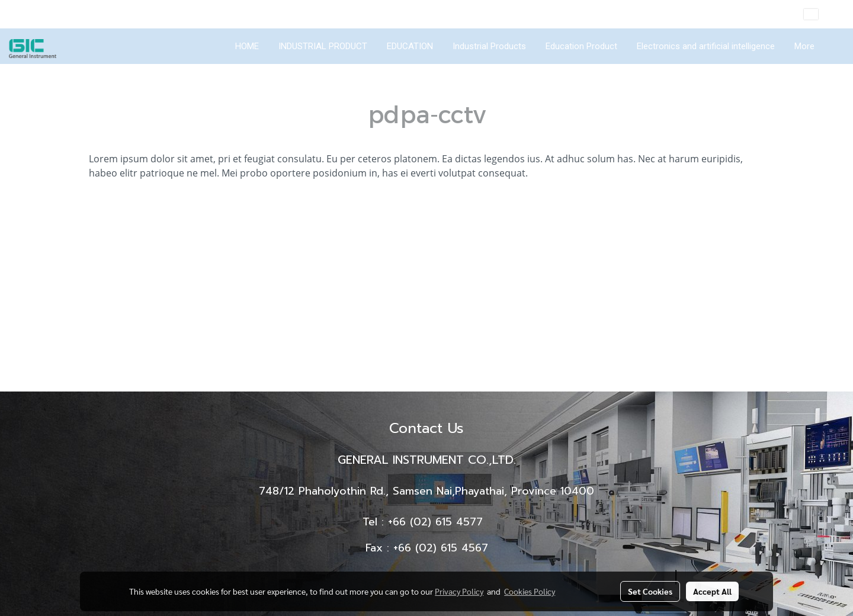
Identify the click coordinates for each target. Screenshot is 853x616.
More (804, 46)
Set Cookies (650, 591)
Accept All (712, 591)
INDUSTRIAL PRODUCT (323, 46)
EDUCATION (410, 46)
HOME (247, 46)
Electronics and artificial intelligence (706, 46)
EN (820, 14)
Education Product (581, 46)
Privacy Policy (459, 591)
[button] (835, 46)
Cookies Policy (530, 591)
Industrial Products (489, 46)
